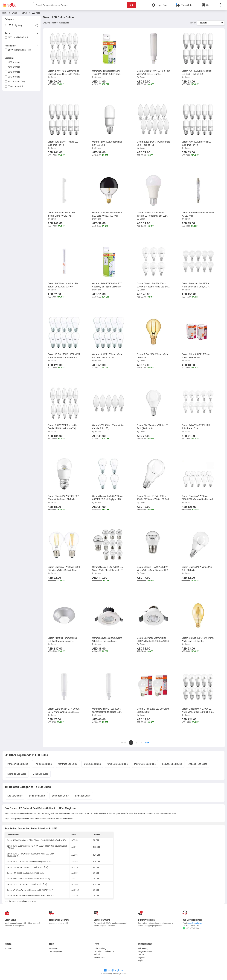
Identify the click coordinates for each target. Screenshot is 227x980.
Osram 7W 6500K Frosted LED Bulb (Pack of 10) (27, 884)
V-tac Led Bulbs (40, 774)
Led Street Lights (60, 796)
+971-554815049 (192, 928)
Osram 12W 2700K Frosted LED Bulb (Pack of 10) (27, 867)
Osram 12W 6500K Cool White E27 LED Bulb (25, 873)
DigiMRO (142, 957)
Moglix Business (145, 951)
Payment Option (100, 957)
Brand (14, 13)
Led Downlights (15, 796)
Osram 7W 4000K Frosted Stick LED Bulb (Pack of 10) (29, 862)
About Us (9, 948)
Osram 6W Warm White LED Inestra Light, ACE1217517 (30, 890)
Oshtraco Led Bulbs (68, 764)
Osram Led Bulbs (92, 764)
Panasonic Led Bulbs (18, 764)
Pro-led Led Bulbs (43, 764)
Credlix (141, 954)
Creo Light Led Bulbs (117, 764)
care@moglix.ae (195, 923)
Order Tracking (100, 948)
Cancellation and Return (104, 951)
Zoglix (141, 960)
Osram (24, 13)
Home (5, 13)
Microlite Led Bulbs (17, 774)
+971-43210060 (193, 926)
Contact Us (54, 948)
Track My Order (56, 951)
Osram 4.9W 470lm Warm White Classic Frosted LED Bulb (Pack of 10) (36, 840)
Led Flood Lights (37, 796)
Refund (97, 954)
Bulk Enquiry (143, 948)
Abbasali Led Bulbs (198, 764)
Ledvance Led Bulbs (172, 764)
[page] (146, 743)
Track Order (187, 5)
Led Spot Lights (83, 796)
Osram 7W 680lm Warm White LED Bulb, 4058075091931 (31, 896)
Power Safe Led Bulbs (145, 764)
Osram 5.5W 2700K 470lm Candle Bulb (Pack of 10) (28, 879)
